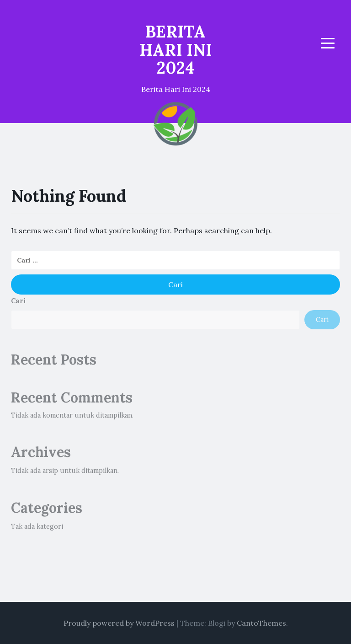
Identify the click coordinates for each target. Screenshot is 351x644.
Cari (19, 301)
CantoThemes (261, 623)
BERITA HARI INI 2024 (176, 50)
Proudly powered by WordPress (119, 623)
